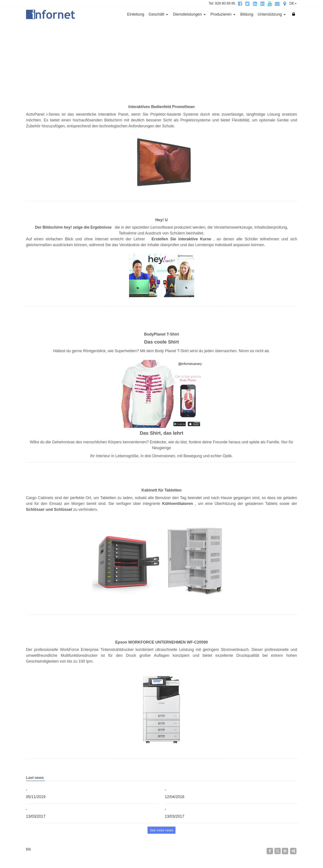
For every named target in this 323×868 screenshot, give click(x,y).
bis (29, 849)
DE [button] (292, 3)
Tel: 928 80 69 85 (222, 3)
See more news (161, 830)
